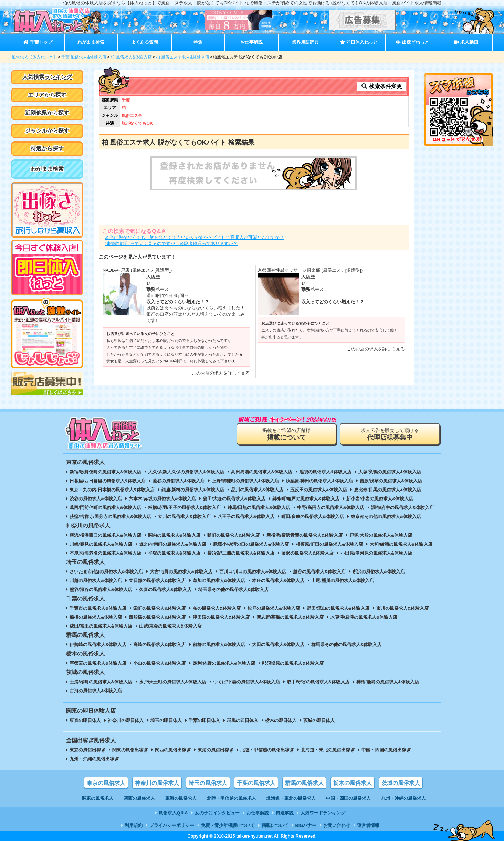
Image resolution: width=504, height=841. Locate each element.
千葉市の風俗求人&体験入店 (98, 608)
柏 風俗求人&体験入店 (131, 57)
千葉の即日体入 (204, 720)
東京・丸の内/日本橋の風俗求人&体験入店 (112, 490)
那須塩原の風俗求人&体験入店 (293, 663)
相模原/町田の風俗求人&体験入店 (329, 544)
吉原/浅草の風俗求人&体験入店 (391, 481)
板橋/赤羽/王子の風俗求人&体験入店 (184, 508)
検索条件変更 (381, 86)
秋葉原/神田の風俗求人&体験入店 (319, 481)
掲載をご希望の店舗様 (286, 434)
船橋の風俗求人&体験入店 (96, 617)
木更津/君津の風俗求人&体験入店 (364, 617)
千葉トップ (38, 42)
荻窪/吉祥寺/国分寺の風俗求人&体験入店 (110, 517)
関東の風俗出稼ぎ (130, 750)
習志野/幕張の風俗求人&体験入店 (290, 617)
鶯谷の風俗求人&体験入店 (179, 481)
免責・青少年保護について (228, 825)
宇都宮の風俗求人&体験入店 (98, 663)
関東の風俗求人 (98, 798)
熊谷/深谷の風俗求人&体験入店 (101, 590)
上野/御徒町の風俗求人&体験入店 (245, 481)
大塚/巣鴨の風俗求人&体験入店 (390, 472)
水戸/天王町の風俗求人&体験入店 (173, 682)
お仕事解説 (251, 42)
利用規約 (134, 825)
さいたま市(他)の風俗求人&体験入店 (106, 572)
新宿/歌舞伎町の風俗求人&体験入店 (105, 472)
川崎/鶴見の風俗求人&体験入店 (101, 544)
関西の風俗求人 (139, 798)
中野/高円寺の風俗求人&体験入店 (331, 508)
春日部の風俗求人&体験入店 (157, 581)
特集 (198, 42)
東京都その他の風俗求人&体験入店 (386, 517)
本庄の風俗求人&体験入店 (278, 581)
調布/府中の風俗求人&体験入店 (402, 508)
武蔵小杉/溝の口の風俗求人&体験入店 (251, 544)
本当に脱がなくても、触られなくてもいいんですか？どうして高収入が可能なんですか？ (195, 237)
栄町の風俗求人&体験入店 (159, 608)
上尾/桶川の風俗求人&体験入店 (343, 581)
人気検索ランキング (47, 77)
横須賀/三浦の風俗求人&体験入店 (241, 553)
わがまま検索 (91, 42)
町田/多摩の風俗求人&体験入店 (313, 517)
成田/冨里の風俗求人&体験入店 (101, 626)
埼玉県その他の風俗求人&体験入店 (233, 590)
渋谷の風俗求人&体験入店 (96, 499)
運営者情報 (368, 825)
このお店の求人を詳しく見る (221, 373)
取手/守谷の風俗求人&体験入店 (318, 682)
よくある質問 (145, 42)
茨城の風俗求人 (401, 783)
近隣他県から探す (47, 113)
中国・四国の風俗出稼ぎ (386, 750)
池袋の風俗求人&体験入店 (325, 472)
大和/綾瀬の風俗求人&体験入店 (401, 544)
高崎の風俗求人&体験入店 (159, 645)
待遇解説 (285, 813)
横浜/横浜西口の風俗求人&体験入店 (105, 535)
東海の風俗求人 (181, 798)
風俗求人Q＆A (173, 813)
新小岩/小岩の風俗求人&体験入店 (380, 499)
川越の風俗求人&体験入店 (96, 581)
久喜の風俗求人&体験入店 (165, 590)
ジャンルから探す (47, 131)
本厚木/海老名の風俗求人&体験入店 (105, 553)
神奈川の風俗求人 (157, 783)
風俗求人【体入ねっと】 (34, 57)
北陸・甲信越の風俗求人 (232, 798)
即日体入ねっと (359, 42)
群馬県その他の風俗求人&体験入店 (346, 645)
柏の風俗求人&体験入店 (217, 608)
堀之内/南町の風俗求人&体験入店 (173, 544)
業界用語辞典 (305, 42)
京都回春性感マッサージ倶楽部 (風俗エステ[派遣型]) (310, 270)
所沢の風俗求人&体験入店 (379, 572)
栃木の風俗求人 (353, 783)
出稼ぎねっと (412, 42)
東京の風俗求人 (106, 783)
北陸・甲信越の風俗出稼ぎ (267, 750)
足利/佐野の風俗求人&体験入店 (224, 663)
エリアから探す (47, 95)
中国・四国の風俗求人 (348, 798)
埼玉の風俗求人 (208, 783)
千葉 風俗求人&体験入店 (84, 57)
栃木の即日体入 (281, 720)
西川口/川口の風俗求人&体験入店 (253, 572)
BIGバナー (306, 825)
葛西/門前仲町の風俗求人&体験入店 (105, 508)
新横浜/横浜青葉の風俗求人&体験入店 (304, 535)
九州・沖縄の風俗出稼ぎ (94, 759)
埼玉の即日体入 (166, 720)
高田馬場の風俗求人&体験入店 (262, 472)
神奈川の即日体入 (126, 720)
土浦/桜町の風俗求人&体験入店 (101, 682)
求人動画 (466, 42)
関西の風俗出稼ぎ (173, 750)
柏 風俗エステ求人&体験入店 (183, 57)
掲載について (275, 825)
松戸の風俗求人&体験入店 (274, 608)
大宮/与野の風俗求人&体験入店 (181, 572)
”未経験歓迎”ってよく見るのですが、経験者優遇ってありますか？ (171, 244)
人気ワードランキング (323, 813)
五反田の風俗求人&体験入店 (319, 490)
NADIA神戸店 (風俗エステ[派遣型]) (137, 270)
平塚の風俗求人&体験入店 (174, 553)
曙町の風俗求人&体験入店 (233, 535)
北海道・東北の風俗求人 (291, 798)
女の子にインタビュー (217, 813)
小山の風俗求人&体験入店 (159, 663)
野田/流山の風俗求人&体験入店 (338, 608)
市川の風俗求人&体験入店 (402, 608)
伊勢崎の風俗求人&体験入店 (98, 645)
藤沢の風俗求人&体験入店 (307, 553)
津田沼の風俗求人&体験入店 (221, 617)
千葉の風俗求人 (256, 783)
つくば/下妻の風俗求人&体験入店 (247, 682)
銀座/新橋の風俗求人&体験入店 (193, 490)
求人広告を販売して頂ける (390, 434)
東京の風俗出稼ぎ (87, 750)
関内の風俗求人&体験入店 (174, 535)
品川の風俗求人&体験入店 (257, 490)
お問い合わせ (337, 825)
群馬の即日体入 (243, 720)
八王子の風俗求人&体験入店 (246, 517)
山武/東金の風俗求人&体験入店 (170, 626)
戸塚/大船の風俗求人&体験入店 (381, 535)
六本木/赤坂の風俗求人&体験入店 (162, 499)
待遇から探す (47, 149)
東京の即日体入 (85, 720)
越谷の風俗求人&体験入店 (319, 572)
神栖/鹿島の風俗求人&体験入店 (388, 682)
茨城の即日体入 (319, 720)
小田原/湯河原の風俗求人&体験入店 (376, 553)
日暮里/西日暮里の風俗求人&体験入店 (108, 481)
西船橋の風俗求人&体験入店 (157, 617)
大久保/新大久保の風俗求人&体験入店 (186, 472)
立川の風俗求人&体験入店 (184, 517)
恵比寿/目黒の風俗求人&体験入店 (387, 490)
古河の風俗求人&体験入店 (96, 691)
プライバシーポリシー (172, 825)
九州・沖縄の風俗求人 (403, 798)
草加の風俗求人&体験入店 (219, 581)
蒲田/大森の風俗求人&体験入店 (234, 499)
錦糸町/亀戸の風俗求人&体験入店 (306, 499)
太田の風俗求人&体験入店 (278, 645)
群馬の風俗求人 (304, 783)
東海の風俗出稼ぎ (216, 750)
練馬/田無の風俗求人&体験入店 (259, 508)
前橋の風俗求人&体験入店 (219, 645)
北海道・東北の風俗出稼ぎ (328, 750)
